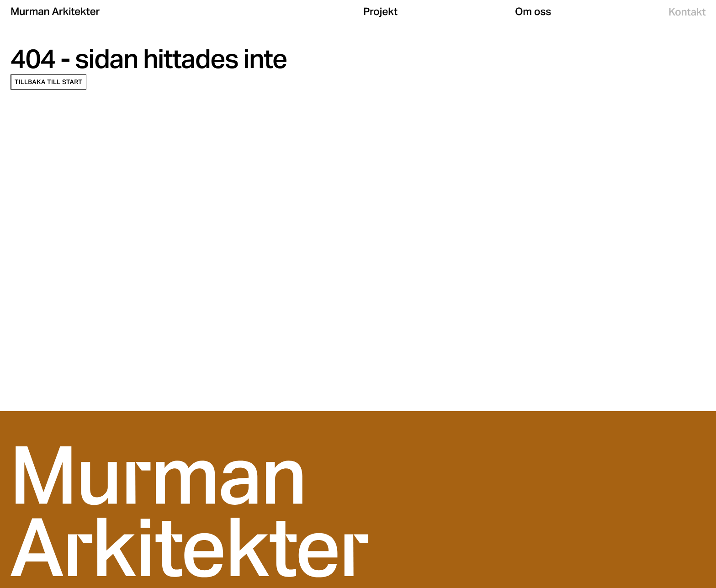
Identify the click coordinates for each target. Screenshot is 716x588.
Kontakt (687, 13)
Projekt (380, 12)
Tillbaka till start (48, 82)
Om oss (533, 12)
